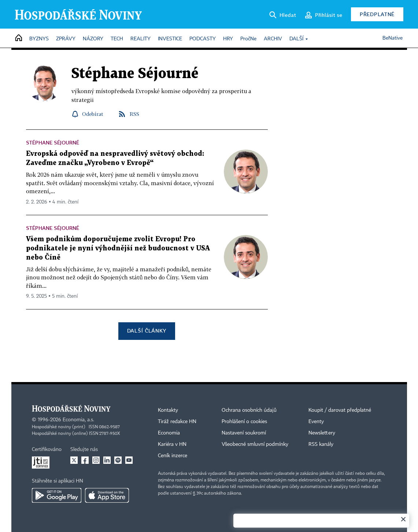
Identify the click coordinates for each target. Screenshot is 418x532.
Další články (147, 331)
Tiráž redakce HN (177, 422)
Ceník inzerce (173, 456)
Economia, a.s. (78, 420)
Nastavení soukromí (244, 433)
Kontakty (168, 410)
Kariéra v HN (172, 444)
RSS (134, 114)
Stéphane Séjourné (53, 142)
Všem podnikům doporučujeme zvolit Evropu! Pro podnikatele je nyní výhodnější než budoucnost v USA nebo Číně (118, 248)
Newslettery (322, 433)
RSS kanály (321, 444)
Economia (169, 433)
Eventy (316, 422)
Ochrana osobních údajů (249, 410)
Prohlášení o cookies (244, 422)
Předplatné (377, 14)
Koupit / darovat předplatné (340, 410)
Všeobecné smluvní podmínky (255, 444)
